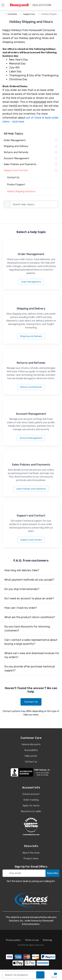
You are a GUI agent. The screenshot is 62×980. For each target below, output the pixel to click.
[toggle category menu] (3, 5)
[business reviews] (31, 772)
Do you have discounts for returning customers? (27, 629)
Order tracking (31, 800)
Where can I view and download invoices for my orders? (32, 655)
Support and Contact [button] (31, 170)
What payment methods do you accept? (29, 580)
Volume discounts (31, 744)
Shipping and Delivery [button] (31, 146)
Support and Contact (34, 14)
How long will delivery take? (22, 570)
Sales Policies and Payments (31, 489)
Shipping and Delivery (31, 336)
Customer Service (17, 14)
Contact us (31, 762)
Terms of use (32, 940)
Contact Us (31, 702)
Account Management (31, 438)
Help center (31, 756)
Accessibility (31, 750)
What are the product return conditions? (30, 617)
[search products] (40, 975)
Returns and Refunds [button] (31, 152)
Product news (31, 859)
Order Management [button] (31, 140)
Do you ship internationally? (22, 589)
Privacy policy (13, 940)
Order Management (31, 282)
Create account (31, 794)
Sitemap (47, 940)
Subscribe (52, 873)
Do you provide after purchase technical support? (30, 668)
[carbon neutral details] (31, 826)
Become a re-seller (31, 811)
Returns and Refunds (31, 387)
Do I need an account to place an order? (29, 598)
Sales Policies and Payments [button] (31, 164)
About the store (31, 853)
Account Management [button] (31, 158)
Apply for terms (31, 806)
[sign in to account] (58, 5)
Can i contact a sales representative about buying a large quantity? (31, 642)
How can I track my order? (21, 608)
